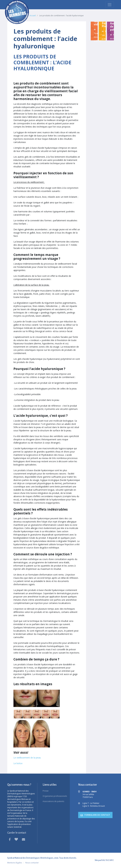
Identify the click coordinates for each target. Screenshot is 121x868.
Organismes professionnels (55, 796)
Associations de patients (53, 801)
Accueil (33, 16)
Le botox (18, 763)
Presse (46, 791)
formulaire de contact (95, 815)
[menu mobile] (110, 5)
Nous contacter (32, 863)
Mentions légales (15, 863)
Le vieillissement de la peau (27, 758)
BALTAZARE (108, 860)
